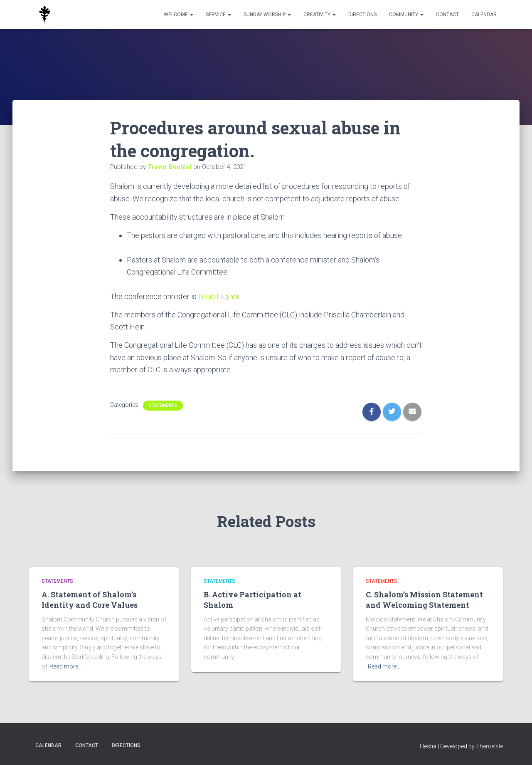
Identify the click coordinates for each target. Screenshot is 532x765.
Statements (163, 405)
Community (406, 15)
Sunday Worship (267, 15)
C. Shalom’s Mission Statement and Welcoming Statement (424, 600)
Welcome (179, 15)
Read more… (66, 666)
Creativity (320, 15)
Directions (362, 15)
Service (218, 15)
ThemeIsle (489, 746)
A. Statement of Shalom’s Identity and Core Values (90, 600)
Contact (447, 15)
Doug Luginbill (223, 296)
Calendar (484, 15)
